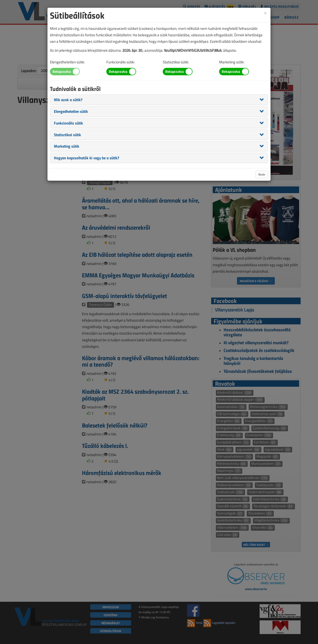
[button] (68, 99)
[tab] (159, 100)
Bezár (262, 174)
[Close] (265, 13)
